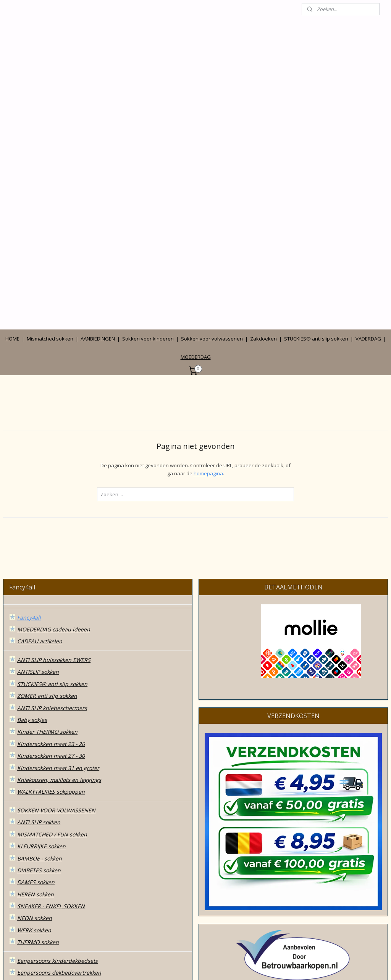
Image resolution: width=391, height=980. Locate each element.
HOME (12, 155)
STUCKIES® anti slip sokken (316, 155)
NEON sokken (35, 734)
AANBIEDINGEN (98, 155)
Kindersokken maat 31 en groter (58, 584)
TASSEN (27, 855)
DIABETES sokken (39, 686)
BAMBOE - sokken (40, 674)
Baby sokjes (32, 536)
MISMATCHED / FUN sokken (52, 650)
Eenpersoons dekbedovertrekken (59, 789)
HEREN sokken (36, 710)
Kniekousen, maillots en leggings (59, 596)
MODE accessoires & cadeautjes (58, 843)
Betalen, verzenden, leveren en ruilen (65, 934)
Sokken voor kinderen (148, 155)
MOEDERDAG (196, 173)
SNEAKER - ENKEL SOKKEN (51, 722)
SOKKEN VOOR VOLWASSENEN (56, 626)
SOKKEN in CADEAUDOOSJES (54, 831)
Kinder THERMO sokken (47, 548)
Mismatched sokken (50, 155)
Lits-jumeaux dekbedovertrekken (59, 813)
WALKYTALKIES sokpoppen (51, 608)
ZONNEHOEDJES (38, 879)
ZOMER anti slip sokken (47, 512)
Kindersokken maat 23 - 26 (51, 560)
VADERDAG (368, 155)
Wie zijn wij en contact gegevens (59, 898)
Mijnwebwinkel (274, 966)
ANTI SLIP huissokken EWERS (54, 476)
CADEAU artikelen (40, 458)
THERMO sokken (38, 758)
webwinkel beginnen (207, 966)
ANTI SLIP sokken (39, 639)
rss (178, 966)
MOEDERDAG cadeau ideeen (54, 445)
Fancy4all (29, 433)
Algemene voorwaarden (48, 910)
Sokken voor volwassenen (212, 155)
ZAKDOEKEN (33, 867)
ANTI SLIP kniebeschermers (52, 524)
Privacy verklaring (40, 922)
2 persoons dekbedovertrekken (57, 801)
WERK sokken (34, 746)
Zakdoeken (263, 155)
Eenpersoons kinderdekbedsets (57, 777)
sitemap (162, 966)
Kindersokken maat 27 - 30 (51, 572)
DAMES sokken (36, 698)
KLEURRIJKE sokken (41, 662)
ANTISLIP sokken (38, 488)
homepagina (208, 289)
